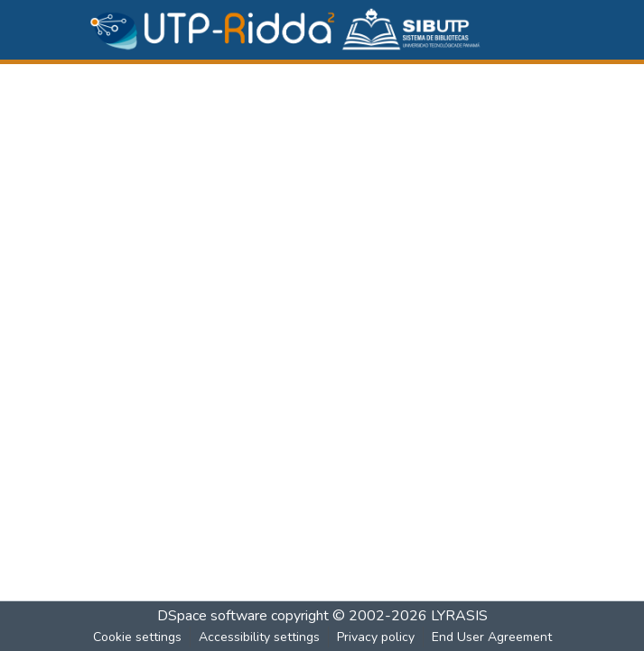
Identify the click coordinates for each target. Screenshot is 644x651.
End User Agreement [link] (492, 637)
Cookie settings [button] (137, 637)
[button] (286, 30)
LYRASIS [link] (459, 616)
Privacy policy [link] (376, 637)
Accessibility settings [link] (259, 637)
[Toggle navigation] (548, 30)
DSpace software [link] (212, 616)
